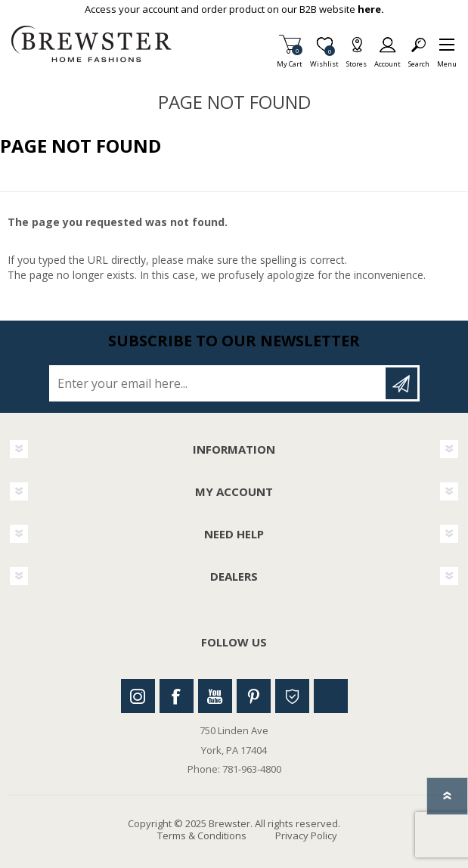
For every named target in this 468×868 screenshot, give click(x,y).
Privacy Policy (306, 835)
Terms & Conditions (202, 835)
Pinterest (254, 696)
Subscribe (401, 383)
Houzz (292, 696)
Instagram (138, 696)
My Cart (290, 59)
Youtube (215, 696)
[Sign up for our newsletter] (219, 383)
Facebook (177, 696)
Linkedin (331, 696)
